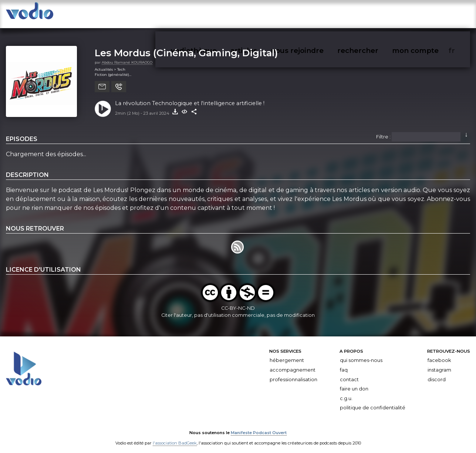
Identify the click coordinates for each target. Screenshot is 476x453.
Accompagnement (293, 364)
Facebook (439, 354)
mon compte (439, 14)
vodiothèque (283, 14)
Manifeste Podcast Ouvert (259, 426)
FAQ (344, 364)
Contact (349, 373)
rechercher (399, 14)
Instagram (439, 364)
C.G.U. (346, 392)
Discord (437, 373)
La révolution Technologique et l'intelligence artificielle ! (190, 97)
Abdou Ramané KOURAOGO (127, 56)
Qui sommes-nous (361, 354)
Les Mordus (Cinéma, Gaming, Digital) (186, 46)
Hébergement (287, 354)
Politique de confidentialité (373, 401)
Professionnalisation (293, 373)
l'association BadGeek (175, 437)
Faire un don (354, 382)
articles (318, 14)
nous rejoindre (355, 14)
